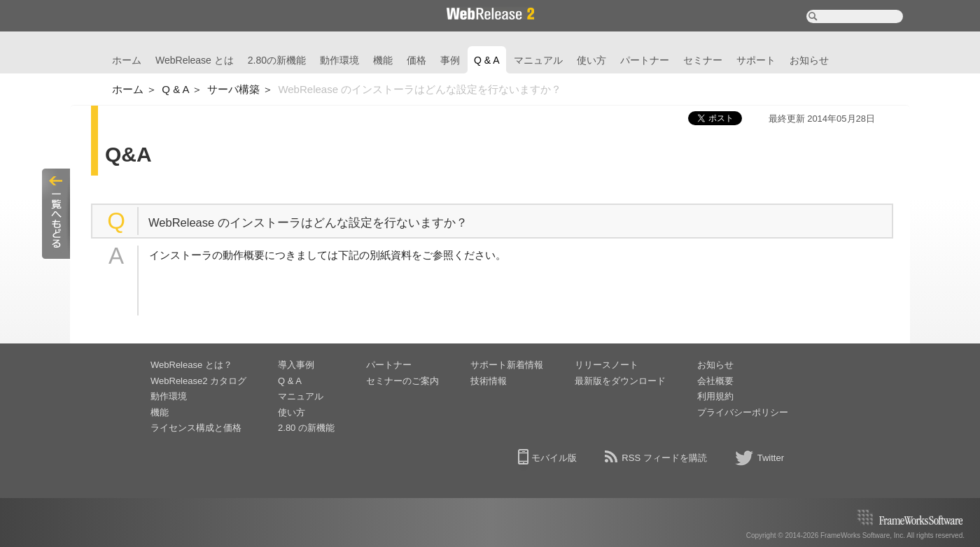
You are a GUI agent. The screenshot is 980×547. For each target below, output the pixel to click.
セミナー (703, 60)
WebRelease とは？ (191, 365)
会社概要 (715, 381)
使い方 (591, 60)
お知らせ (809, 60)
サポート (756, 60)
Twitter (771, 458)
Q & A (487, 60)
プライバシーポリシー (743, 412)
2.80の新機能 (277, 60)
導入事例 (296, 365)
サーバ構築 (233, 89)
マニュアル (538, 60)
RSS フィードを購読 (664, 458)
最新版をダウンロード (620, 381)
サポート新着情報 (507, 365)
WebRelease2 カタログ (198, 381)
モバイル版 (554, 458)
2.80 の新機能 (306, 428)
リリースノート (607, 365)
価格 (416, 60)
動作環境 (339, 60)
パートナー (645, 60)
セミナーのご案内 (402, 381)
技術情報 (489, 381)
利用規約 (715, 396)
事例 (450, 60)
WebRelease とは (195, 60)
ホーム (127, 60)
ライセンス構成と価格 (196, 428)
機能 (383, 60)
